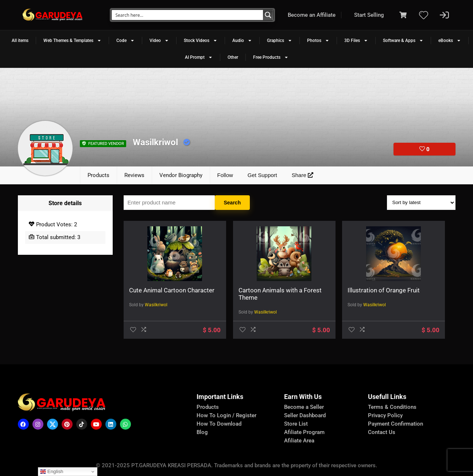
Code (125, 41)
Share (303, 175)
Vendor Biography (181, 175)
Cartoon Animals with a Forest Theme (243, 294)
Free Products (271, 57)
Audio (242, 41)
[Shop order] (421, 203)
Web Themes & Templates (72, 41)
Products (98, 175)
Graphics (280, 41)
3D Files (356, 41)
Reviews (134, 175)
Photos (318, 41)
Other (233, 57)
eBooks (450, 41)
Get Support (262, 175)
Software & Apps (403, 41)
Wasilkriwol (156, 312)
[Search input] (188, 15)
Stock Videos (201, 41)
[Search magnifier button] (268, 15)
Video (159, 41)
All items (20, 41)
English (52, 472)
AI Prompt (199, 57)
